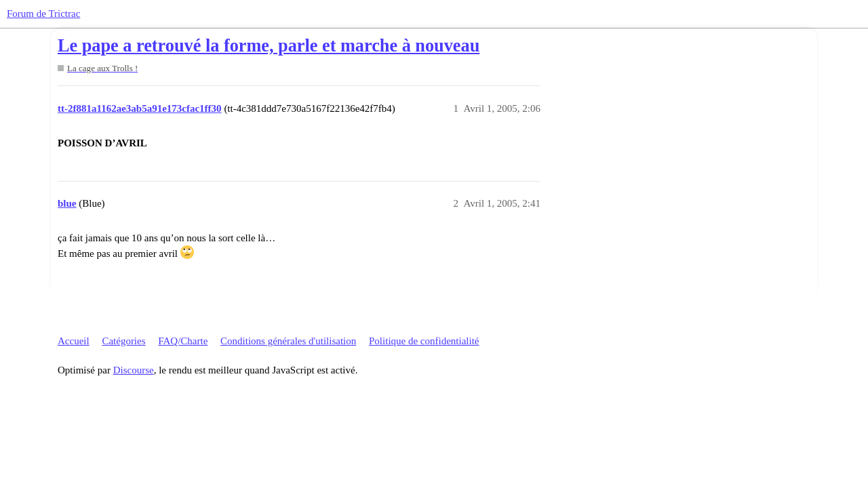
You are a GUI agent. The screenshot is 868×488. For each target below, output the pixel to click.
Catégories (123, 341)
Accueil (74, 341)
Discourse (134, 370)
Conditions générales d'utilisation (288, 341)
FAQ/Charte (183, 341)
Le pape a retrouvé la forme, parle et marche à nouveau (269, 46)
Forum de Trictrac (43, 14)
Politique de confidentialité (424, 341)
